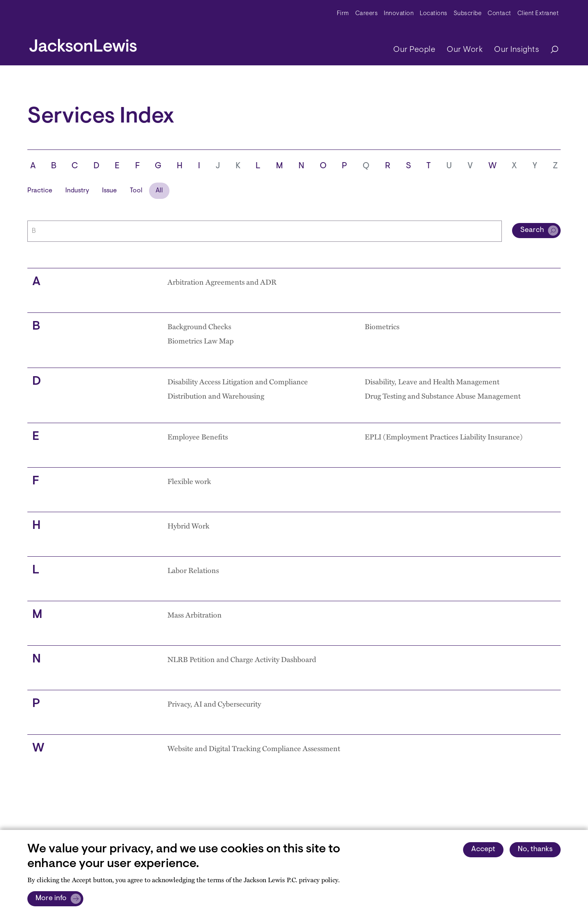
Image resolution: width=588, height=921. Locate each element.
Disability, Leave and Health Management (432, 381)
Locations (434, 14)
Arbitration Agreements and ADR (222, 282)
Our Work (465, 50)
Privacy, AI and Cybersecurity (214, 704)
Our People (414, 50)
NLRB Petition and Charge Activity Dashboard (242, 659)
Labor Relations (193, 570)
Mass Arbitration (195, 615)
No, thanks (535, 850)
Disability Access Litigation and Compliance (238, 381)
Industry (77, 191)
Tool (136, 191)
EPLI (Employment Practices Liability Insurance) (444, 437)
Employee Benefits (198, 437)
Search (532, 230)
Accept (483, 850)
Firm (343, 14)
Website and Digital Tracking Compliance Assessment (254, 748)
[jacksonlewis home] (83, 43)
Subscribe (468, 14)
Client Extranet (538, 14)
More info (51, 899)
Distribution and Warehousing (216, 396)
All (159, 191)
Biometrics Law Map (200, 341)
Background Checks (199, 326)
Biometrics (382, 326)
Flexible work (189, 481)
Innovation (399, 14)
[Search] (550, 50)
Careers (367, 14)
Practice (40, 191)
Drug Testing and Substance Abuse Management (443, 396)
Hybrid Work (188, 526)
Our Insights (517, 50)
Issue (109, 191)
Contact (499, 14)
